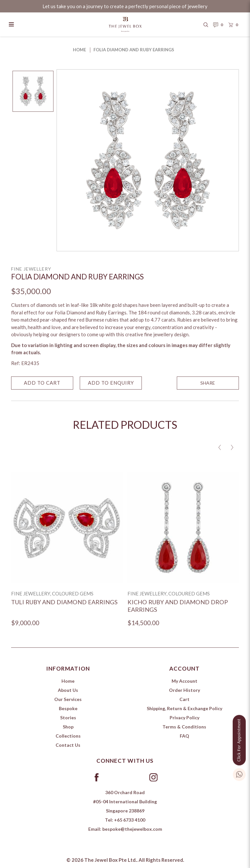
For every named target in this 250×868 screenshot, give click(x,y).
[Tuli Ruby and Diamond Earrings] (67, 528)
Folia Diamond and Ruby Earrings (134, 50)
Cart (184, 699)
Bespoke (68, 708)
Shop (68, 727)
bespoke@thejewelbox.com (132, 829)
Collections (68, 736)
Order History (184, 690)
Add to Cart (42, 384)
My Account (184, 681)
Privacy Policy (184, 718)
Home (79, 50)
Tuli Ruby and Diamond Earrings (64, 602)
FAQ (184, 736)
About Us (68, 690)
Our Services (68, 699)
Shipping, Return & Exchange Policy (184, 708)
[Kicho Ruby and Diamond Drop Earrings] (183, 528)
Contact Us (68, 745)
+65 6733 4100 (130, 820)
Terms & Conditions (184, 727)
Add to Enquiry (111, 384)
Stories (68, 718)
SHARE (208, 384)
